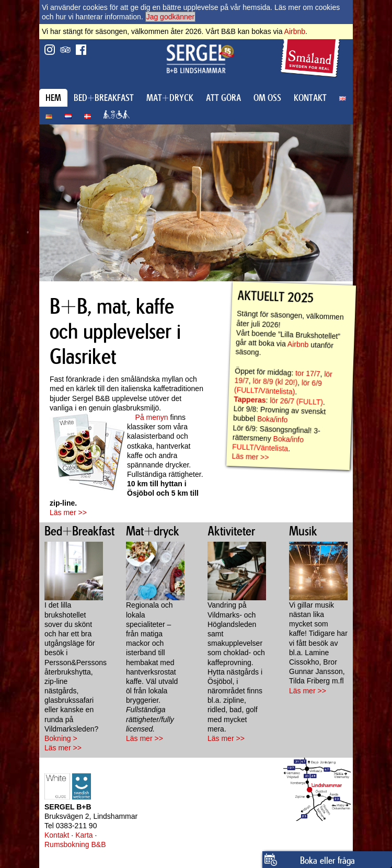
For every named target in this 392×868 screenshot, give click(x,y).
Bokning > (61, 738)
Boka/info (273, 419)
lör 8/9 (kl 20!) (275, 381)
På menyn (152, 417)
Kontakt (57, 835)
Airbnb (295, 31)
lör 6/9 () (278, 387)
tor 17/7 (308, 373)
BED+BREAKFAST (104, 98)
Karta (84, 835)
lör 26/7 (282, 401)
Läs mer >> (68, 512)
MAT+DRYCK (170, 98)
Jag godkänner (171, 17)
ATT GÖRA (223, 98)
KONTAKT (310, 98)
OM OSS (267, 98)
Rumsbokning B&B (75, 844)
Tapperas (250, 399)
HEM (53, 98)
